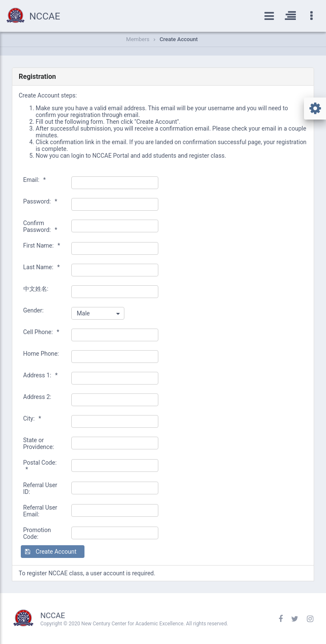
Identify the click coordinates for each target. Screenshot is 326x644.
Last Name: (42, 267)
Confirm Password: (40, 226)
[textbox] (115, 183)
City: (32, 418)
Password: (40, 201)
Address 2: (37, 397)
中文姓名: (36, 289)
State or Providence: (39, 443)
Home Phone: (41, 354)
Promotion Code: (37, 533)
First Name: (42, 245)
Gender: (34, 310)
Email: (35, 180)
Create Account (179, 39)
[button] (53, 552)
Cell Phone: (41, 332)
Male (83, 313)
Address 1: (41, 375)
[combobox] (98, 313)
